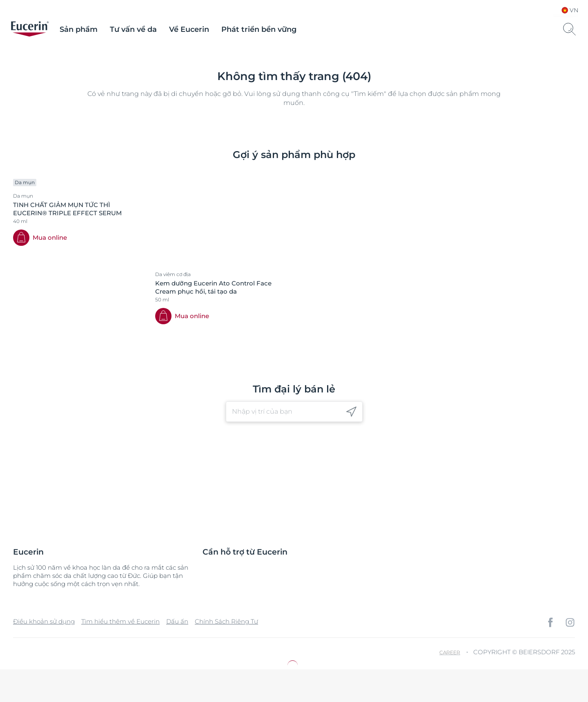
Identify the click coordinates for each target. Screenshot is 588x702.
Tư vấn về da (133, 29)
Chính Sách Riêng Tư (226, 621)
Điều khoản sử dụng (44, 621)
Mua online (50, 237)
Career (450, 652)
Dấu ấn (177, 621)
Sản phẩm (79, 29)
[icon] (351, 412)
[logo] (30, 29)
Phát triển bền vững (259, 29)
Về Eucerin (189, 29)
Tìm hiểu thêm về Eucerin (120, 621)
